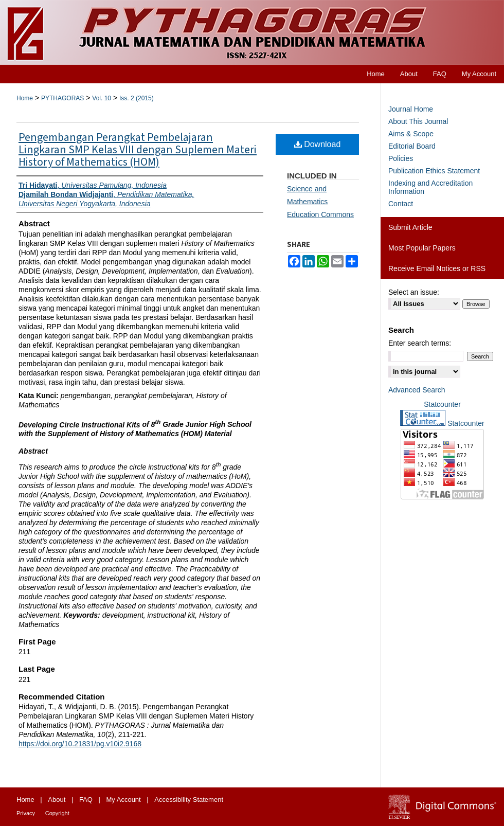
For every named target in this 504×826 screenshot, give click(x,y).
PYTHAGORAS (62, 98)
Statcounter (442, 404)
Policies (401, 158)
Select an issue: (414, 292)
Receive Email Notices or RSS (437, 268)
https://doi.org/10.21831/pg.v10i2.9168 (80, 744)
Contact (401, 204)
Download (318, 144)
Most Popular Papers (422, 248)
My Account (124, 800)
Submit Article (410, 227)
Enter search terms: (420, 343)
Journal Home (411, 109)
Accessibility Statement (189, 800)
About (57, 800)
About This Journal (418, 121)
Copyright (57, 813)
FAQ (86, 800)
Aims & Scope (411, 134)
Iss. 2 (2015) (137, 98)
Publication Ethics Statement (434, 171)
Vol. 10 (102, 98)
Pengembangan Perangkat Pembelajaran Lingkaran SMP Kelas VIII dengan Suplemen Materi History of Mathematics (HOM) (138, 150)
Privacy (26, 813)
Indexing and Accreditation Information (430, 187)
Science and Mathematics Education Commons (320, 202)
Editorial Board (412, 146)
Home (25, 98)
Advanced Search (417, 390)
